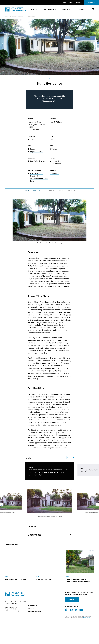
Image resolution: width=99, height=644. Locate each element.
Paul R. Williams (56, 162)
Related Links (72, 230)
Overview (26, 230)
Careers (30, 642)
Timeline (61, 230)
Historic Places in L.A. (18, 16)
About (64, 2)
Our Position (51, 230)
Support (82, 9)
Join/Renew (92, 2)
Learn (33, 9)
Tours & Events (49, 9)
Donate (71, 2)
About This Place (38, 230)
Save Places (66, 9)
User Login (79, 2)
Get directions (33, 169)
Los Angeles (55, 213)
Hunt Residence (32, 16)
